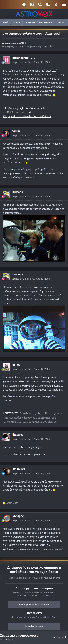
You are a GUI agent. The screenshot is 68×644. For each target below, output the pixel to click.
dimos (16, 365)
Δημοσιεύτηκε (31, 62)
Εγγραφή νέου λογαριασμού (34, 604)
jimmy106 (19, 469)
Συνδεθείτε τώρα (34, 626)
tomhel (17, 131)
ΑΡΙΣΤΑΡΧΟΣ (10, 414)
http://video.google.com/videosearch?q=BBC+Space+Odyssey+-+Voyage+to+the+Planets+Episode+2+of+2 (27, 112)
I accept (60, 637)
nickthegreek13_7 (17, 43)
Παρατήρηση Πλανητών (40, 46)
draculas (18, 435)
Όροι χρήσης (7, 639)
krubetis (18, 192)
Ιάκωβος (18, 516)
